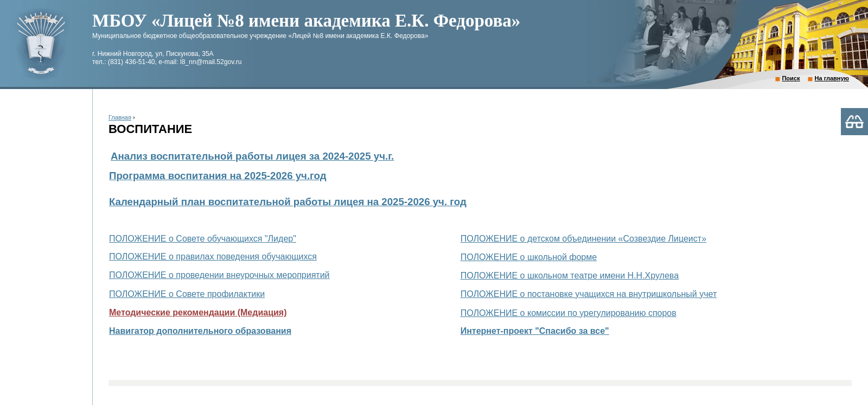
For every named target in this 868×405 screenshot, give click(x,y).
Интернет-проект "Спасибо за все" (535, 331)
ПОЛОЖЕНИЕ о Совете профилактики (187, 294)
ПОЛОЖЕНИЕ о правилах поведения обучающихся (213, 257)
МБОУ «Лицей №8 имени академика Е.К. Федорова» (306, 21)
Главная (120, 117)
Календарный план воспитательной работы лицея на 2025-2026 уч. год (288, 202)
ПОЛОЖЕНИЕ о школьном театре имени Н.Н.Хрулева (570, 276)
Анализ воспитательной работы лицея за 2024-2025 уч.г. (252, 156)
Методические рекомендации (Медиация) (198, 312)
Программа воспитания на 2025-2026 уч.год (218, 176)
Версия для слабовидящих (854, 122)
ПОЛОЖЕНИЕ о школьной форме (529, 257)
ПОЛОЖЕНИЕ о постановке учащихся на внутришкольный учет (589, 294)
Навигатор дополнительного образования (200, 331)
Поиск (791, 78)
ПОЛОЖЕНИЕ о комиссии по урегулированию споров (569, 313)
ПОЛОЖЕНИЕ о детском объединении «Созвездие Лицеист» (583, 239)
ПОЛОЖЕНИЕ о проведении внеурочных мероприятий (219, 275)
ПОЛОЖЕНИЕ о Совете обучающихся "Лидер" (203, 239)
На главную (832, 78)
